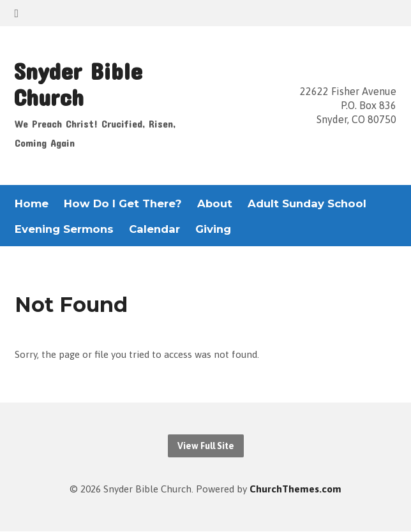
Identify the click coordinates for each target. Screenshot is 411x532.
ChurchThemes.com (295, 489)
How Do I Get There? (123, 204)
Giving (213, 229)
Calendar (154, 229)
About (215, 204)
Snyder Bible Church (78, 84)
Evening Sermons (64, 229)
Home (32, 204)
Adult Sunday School (307, 204)
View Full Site (206, 446)
